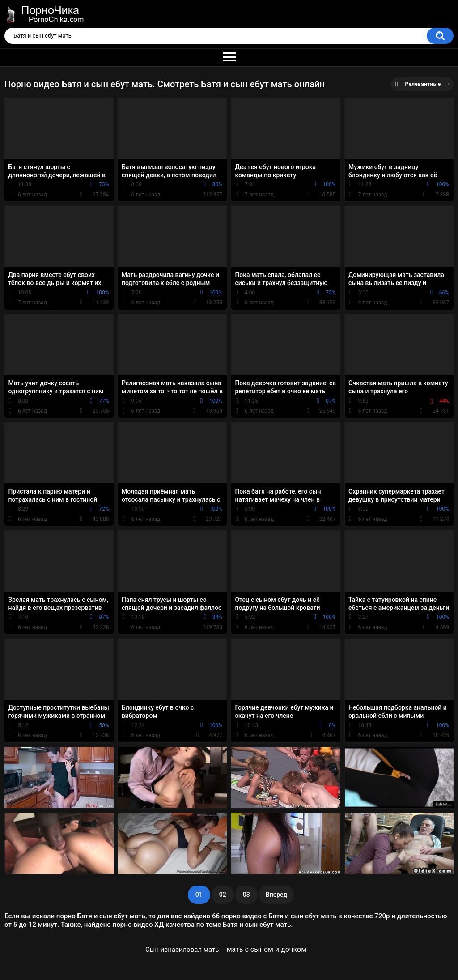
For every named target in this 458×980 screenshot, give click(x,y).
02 (223, 895)
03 (246, 895)
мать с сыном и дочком (267, 949)
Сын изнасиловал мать (182, 950)
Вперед (276, 895)
